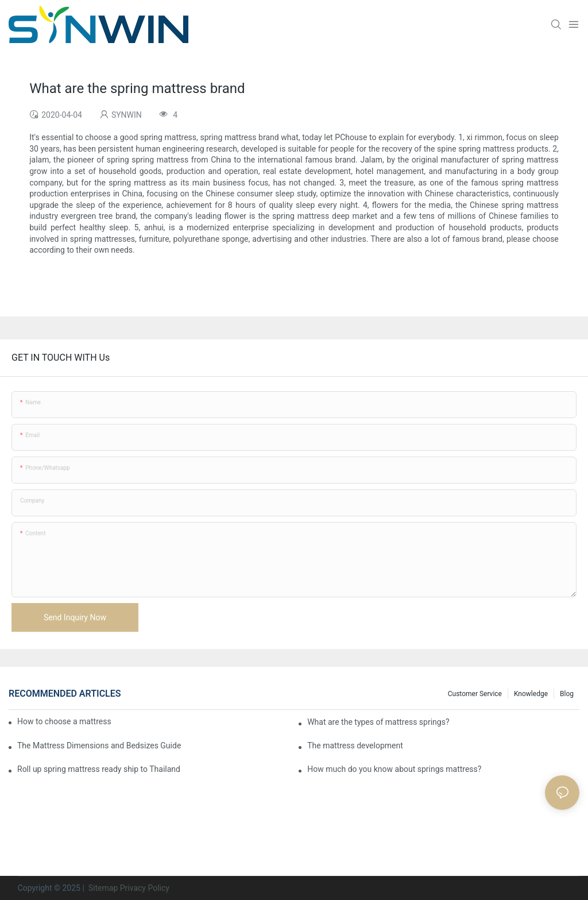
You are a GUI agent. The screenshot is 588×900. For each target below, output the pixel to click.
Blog (567, 694)
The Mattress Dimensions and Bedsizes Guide (99, 746)
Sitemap (102, 888)
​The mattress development (355, 746)
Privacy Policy (145, 888)
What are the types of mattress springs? (378, 722)
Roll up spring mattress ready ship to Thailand (99, 769)
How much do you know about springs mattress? (394, 769)
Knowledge (531, 694)
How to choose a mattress (64, 721)
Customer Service (475, 694)
